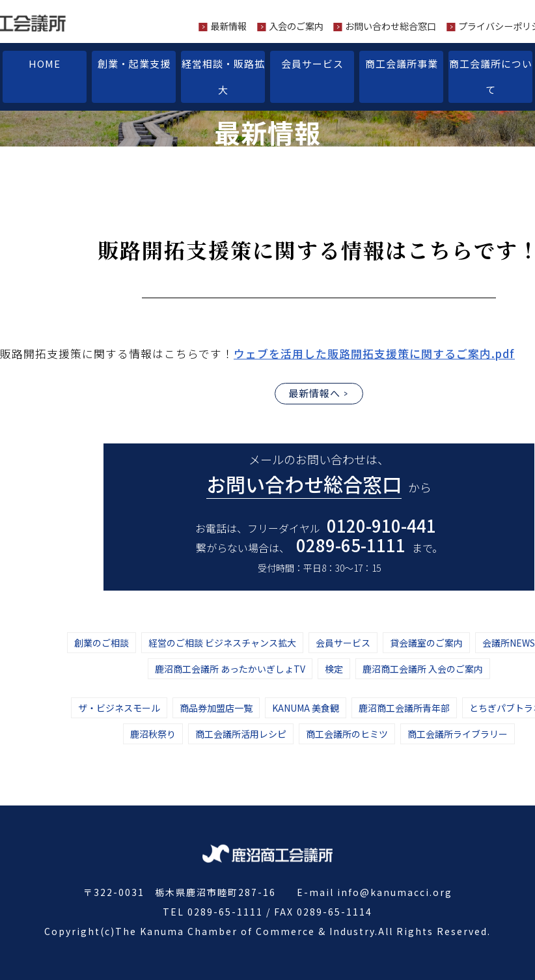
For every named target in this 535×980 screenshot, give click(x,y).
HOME (45, 63)
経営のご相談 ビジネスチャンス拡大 (222, 643)
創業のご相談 (102, 643)
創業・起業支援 (134, 63)
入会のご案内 (296, 26)
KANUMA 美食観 (306, 708)
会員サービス (312, 63)
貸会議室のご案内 (426, 643)
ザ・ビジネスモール (119, 708)
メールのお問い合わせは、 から (319, 475)
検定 (334, 669)
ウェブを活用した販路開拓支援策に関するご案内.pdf (374, 354)
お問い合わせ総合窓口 (391, 26)
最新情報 (228, 26)
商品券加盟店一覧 (216, 708)
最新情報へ (314, 393)
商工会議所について (491, 77)
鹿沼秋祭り (153, 734)
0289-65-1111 (351, 545)
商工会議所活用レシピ (241, 734)
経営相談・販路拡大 (223, 77)
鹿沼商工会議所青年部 (404, 708)
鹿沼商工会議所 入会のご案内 (423, 669)
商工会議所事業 (402, 63)
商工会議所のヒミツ (347, 734)
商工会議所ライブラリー (458, 734)
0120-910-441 (381, 525)
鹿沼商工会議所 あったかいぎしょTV (230, 669)
